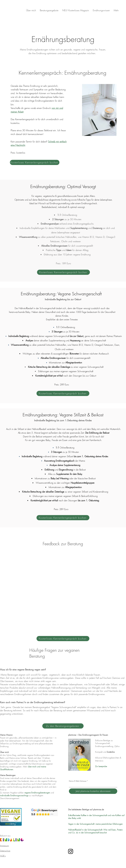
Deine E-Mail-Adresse (78, 781)
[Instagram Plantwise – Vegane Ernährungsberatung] (71, 851)
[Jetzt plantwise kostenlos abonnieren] (93, 791)
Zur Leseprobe (101, 766)
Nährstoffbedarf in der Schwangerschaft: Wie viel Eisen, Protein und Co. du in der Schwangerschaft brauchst (95, 831)
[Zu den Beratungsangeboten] (63, 726)
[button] (49, 10)
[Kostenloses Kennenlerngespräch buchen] (35, 162)
